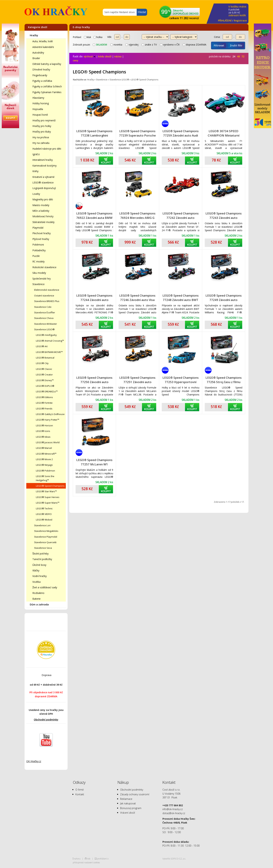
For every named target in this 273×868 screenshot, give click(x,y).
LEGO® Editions (44, 397)
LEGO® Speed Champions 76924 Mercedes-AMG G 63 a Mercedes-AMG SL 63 (137, 216)
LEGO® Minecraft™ (46, 454)
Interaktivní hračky (43, 160)
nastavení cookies (92, 862)
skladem (100, 45)
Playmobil (38, 228)
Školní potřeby (40, 554)
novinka (116, 45)
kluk (87, 37)
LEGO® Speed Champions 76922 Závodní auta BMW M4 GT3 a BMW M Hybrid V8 (94, 216)
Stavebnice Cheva (44, 318)
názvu (118, 56)
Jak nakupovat (128, 803)
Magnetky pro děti (43, 199)
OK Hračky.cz (34, 761)
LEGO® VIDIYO (44, 514)
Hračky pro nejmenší (44, 120)
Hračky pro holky (42, 126)
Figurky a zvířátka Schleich (47, 86)
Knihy (35, 171)
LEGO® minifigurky (46, 335)
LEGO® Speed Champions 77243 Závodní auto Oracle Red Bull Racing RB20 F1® (224, 216)
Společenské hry (42, 279)
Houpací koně (40, 115)
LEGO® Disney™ (45, 380)
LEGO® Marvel (44, 448)
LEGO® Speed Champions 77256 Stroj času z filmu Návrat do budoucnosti (224, 380)
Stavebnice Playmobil (46, 537)
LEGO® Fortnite (44, 403)
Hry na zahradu (41, 143)
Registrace (240, 20)
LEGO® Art (42, 346)
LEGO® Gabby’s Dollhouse (50, 414)
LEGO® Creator (44, 375)
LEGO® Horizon (44, 425)
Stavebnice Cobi (43, 307)
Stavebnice (38, 284)
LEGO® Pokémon (45, 471)
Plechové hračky (42, 233)
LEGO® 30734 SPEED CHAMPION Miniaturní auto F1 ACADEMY (224, 133)
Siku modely (39, 273)
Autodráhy (38, 53)
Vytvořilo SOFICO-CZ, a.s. (174, 859)
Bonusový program (131, 808)
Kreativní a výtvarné (43, 177)
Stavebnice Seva (43, 548)
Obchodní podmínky (46, 720)
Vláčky (36, 570)
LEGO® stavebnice (43, 182)
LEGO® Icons (43, 431)
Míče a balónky (41, 211)
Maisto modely (41, 205)
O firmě (80, 790)
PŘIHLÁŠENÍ (225, 20)
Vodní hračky (40, 576)
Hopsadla (38, 109)
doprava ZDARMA (195, 45)
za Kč (237, 11)
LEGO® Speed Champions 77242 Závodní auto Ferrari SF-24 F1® (181, 216)
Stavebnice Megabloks (46, 531)
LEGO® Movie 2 (44, 459)
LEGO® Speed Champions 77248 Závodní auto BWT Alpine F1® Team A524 (181, 298)
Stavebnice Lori (42, 525)
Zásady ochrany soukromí (135, 794)
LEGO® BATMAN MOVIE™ (49, 352)
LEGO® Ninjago (44, 465)
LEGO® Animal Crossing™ (50, 341)
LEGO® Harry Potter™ (48, 420)
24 (234, 56)
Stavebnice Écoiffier (45, 312)
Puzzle (36, 256)
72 (243, 56)
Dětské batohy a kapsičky (47, 64)
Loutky (36, 194)
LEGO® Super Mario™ (48, 503)
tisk (89, 859)
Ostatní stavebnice (44, 296)
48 (238, 56)
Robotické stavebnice (44, 267)
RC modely (38, 261)
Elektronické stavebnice (47, 290)
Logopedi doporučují (44, 188)
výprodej (132, 45)
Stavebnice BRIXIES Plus (47, 301)
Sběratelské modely (43, 222)
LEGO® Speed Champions (50, 486)
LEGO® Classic (44, 369)
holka (98, 37)
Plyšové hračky (41, 239)
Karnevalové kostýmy (44, 166)
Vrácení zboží (128, 813)
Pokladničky (39, 250)
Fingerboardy (40, 75)
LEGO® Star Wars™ (46, 491)
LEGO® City (42, 363)
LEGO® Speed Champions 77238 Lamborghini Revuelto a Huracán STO (94, 133)
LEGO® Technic (44, 508)
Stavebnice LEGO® (44, 329)
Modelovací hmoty (43, 216)
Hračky (34, 35)
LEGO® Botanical (45, 358)
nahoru (77, 859)
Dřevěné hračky (41, 69)
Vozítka (36, 582)
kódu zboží (105, 56)
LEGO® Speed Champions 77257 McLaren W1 (94, 462)
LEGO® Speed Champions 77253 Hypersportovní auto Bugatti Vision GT (181, 380)
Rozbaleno (38, 593)
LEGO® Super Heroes (48, 497)
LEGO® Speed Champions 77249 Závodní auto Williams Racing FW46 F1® (223, 298)
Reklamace (126, 799)
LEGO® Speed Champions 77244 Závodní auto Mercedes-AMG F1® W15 (94, 298)
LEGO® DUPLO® (45, 386)
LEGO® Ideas (43, 437)
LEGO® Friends (44, 409)
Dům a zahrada (39, 604)
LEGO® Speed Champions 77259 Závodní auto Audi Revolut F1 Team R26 (181, 133)
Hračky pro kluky (42, 132)
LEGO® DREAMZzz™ (47, 391)
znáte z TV (149, 45)
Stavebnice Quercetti (45, 542)
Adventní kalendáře (43, 47)
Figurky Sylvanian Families (47, 92)
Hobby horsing (41, 103)
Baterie (36, 599)
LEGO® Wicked (44, 520)
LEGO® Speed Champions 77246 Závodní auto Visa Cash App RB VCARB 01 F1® (137, 298)
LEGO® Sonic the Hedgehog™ (45, 478)
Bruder (36, 58)
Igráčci (36, 154)
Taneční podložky (42, 559)
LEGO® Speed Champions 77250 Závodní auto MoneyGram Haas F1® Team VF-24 (94, 380)
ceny (76, 60)
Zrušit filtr (236, 45)
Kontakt (80, 794)
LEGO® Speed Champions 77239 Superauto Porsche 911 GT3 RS (137, 133)
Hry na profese (41, 137)
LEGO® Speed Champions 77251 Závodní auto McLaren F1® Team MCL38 (137, 380)
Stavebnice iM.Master (46, 324)
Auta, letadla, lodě (43, 41)
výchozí (90, 56)
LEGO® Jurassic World (48, 442)
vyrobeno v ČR (170, 45)
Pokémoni (38, 245)
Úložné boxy (39, 565)
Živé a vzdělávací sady (45, 587)
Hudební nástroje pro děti (47, 149)
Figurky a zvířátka (42, 81)
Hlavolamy (38, 98)
